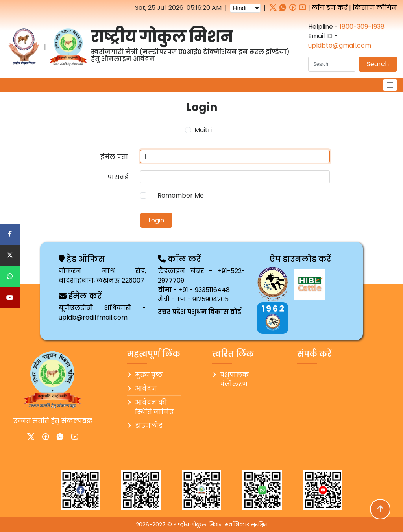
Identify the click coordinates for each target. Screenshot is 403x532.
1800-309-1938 (362, 27)
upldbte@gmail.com (340, 45)
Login (156, 220)
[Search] (332, 64)
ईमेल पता (114, 157)
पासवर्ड (118, 177)
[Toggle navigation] (390, 85)
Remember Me (181, 195)
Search (378, 64)
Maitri (203, 130)
